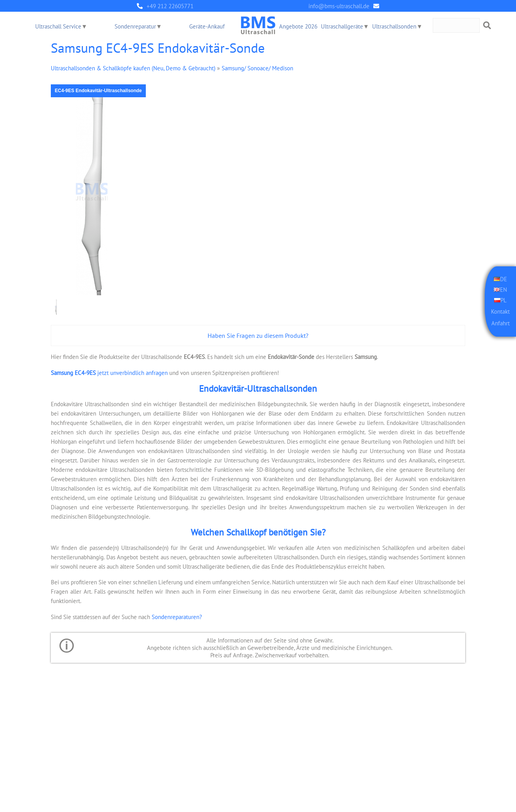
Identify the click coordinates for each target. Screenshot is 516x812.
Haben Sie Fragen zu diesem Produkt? (258, 336)
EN (503, 289)
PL (503, 299)
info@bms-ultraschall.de (339, 6)
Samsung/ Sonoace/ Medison (257, 68)
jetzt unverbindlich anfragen (109, 372)
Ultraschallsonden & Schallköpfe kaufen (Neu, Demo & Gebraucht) (133, 68)
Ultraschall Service (58, 26)
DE (503, 279)
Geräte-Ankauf (207, 26)
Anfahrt (501, 323)
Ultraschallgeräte (342, 26)
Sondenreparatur (135, 26)
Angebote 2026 (298, 26)
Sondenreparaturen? (177, 616)
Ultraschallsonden (395, 26)
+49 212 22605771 (170, 6)
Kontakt (500, 310)
